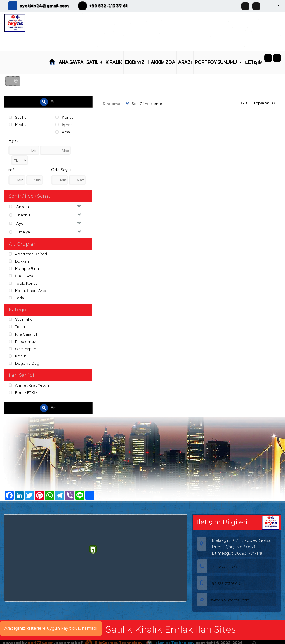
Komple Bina (24, 268)
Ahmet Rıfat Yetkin (29, 383)
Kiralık (17, 124)
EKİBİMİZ (135, 62)
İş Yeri (64, 124)
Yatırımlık (20, 318)
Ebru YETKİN (23, 390)
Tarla (16, 296)
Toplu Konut (23, 282)
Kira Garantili (23, 332)
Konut (64, 117)
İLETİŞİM (254, 62)
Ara (48, 102)
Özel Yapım (23, 346)
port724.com (41, 640)
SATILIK (94, 62)
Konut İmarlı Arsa (27, 289)
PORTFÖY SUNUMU (218, 62)
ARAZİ (185, 62)
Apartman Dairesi (28, 253)
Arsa (63, 132)
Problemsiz (22, 339)
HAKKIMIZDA (161, 62)
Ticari (17, 325)
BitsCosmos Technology (115, 640)
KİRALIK (114, 62)
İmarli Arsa (22, 275)
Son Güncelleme (143, 104)
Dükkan (19, 260)
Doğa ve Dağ (24, 361)
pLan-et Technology (172, 640)
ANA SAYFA (71, 62)
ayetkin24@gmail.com (44, 6)
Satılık (17, 117)
